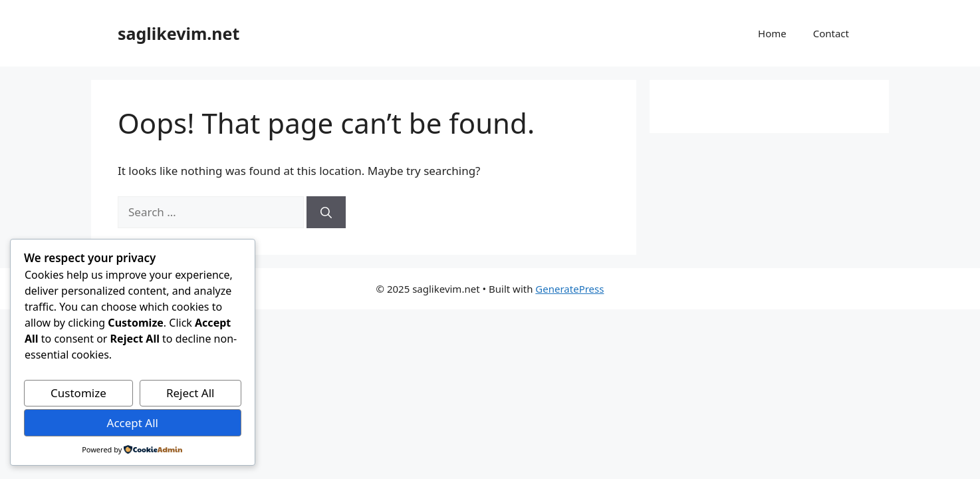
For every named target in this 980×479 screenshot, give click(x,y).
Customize (78, 393)
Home (772, 33)
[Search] (326, 212)
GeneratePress (569, 289)
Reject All (190, 393)
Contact (831, 33)
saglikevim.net (179, 33)
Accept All (133, 423)
